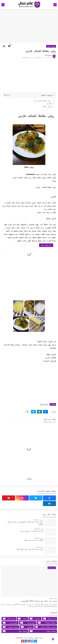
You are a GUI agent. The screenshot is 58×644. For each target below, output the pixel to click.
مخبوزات (27, 627)
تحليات (22, 619)
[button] (45, 412)
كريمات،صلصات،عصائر (46, 627)
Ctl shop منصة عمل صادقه (34, 540)
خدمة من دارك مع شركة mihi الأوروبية (39, 601)
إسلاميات (35, 619)
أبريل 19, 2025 (39, 547)
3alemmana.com (21, 638)
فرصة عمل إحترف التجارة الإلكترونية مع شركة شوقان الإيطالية (25, 523)
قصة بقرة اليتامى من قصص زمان (32, 531)
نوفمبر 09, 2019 (39, 529)
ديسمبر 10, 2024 (39, 538)
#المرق (49, 104)
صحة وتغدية (28, 623)
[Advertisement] (29, 27)
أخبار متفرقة (49, 619)
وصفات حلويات (43, 631)
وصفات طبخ (51, 46)
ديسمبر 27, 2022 (39, 520)
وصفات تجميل (10, 627)
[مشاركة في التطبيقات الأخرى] (27, 412)
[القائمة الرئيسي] (55, 5)
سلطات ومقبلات (47, 623)
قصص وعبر (10, 623)
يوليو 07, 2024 (53, 599)
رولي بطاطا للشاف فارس (43, 101)
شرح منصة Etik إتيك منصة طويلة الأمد (30, 549)
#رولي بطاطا (47, 106)
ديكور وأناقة (9, 619)
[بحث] (3, 5)
